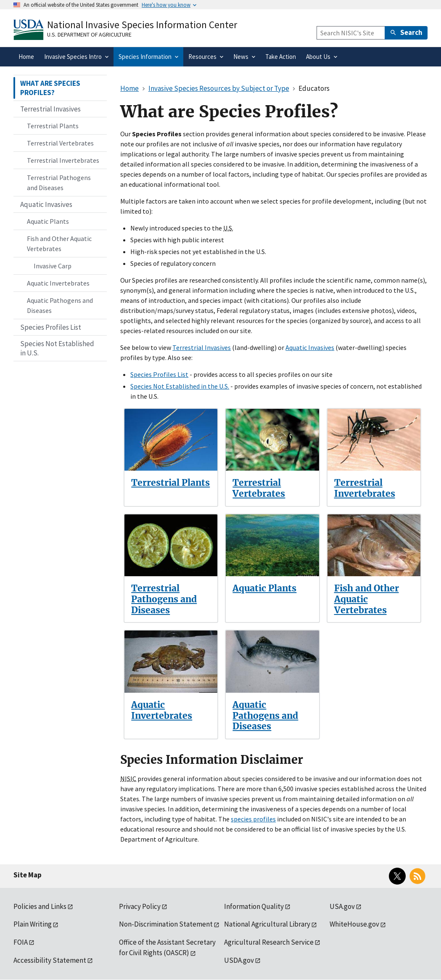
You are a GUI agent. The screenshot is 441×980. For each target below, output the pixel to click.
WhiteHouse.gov (354, 924)
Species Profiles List (159, 374)
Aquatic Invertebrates (162, 710)
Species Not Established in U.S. (57, 348)
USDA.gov (239, 960)
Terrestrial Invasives (202, 347)
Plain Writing (33, 924)
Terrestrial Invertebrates (365, 488)
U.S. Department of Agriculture (89, 34)
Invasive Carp (53, 266)
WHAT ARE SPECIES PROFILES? (50, 88)
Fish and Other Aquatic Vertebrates (367, 599)
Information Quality (254, 906)
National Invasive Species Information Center (142, 25)
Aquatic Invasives (310, 347)
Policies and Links (40, 906)
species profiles (253, 819)
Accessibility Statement (50, 960)
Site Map (28, 875)
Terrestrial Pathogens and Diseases (164, 599)
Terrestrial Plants (170, 483)
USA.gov (342, 906)
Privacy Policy (140, 906)
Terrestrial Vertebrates (259, 488)
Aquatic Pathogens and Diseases (265, 715)
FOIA (21, 942)
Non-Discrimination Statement (166, 924)
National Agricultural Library (267, 924)
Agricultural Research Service (269, 942)
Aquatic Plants (264, 588)
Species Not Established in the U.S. (180, 386)
